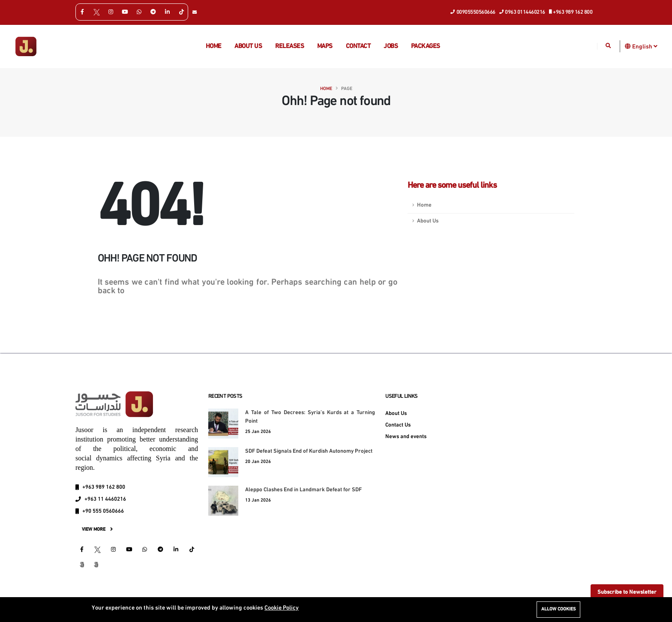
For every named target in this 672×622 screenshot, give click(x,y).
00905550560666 (473, 12)
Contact (358, 47)
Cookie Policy (282, 608)
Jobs (391, 47)
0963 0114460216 (522, 12)
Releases (289, 47)
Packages (426, 47)
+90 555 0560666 (103, 511)
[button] (628, 46)
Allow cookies (558, 609)
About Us (428, 221)
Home (214, 47)
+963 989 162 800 (571, 12)
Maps (325, 47)
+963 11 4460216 (105, 499)
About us (248, 47)
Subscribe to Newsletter (627, 592)
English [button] (645, 46)
